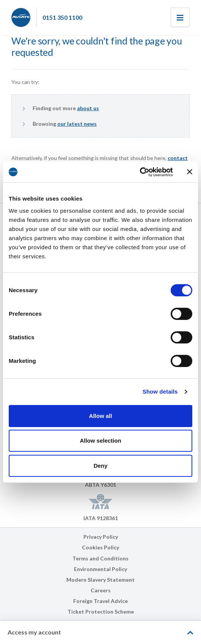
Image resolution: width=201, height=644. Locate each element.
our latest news (77, 124)
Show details (160, 392)
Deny (101, 466)
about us (88, 108)
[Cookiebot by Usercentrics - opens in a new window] (140, 172)
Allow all (101, 416)
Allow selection (100, 441)
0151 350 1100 (62, 17)
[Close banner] (190, 172)
